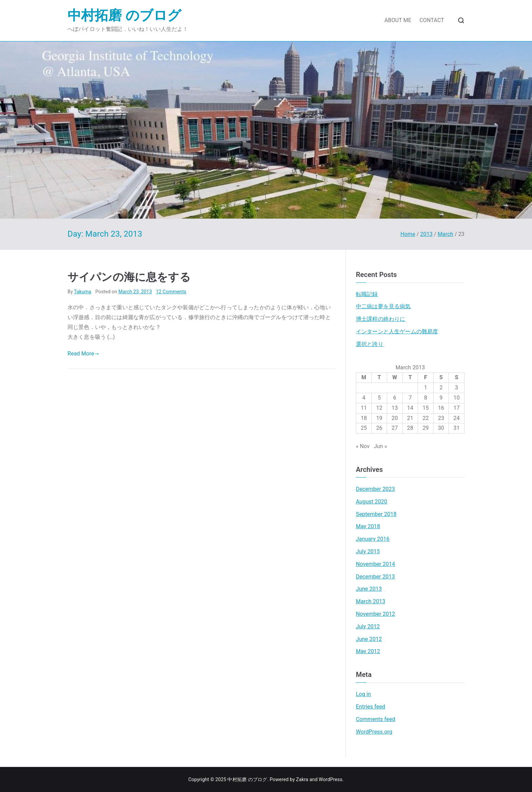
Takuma (83, 292)
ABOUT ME (398, 20)
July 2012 (368, 627)
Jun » (381, 446)
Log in (363, 694)
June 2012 (369, 639)
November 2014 (376, 564)
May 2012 (368, 651)
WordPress (331, 779)
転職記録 (367, 294)
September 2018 (376, 514)
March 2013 (371, 601)
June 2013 (369, 589)
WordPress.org (374, 732)
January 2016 (373, 539)
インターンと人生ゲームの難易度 (397, 331)
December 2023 (375, 489)
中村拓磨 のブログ (124, 15)
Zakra (302, 779)
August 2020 (372, 502)
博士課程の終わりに (381, 319)
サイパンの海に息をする (129, 277)
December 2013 (375, 577)
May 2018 (368, 526)
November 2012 (376, 614)
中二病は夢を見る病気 (383, 306)
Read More (83, 354)
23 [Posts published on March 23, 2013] (441, 418)
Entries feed (370, 707)
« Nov (363, 446)
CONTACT (432, 20)
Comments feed (376, 719)
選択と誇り (370, 344)
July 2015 (368, 551)
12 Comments (171, 292)
